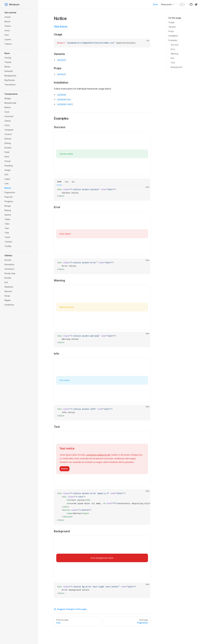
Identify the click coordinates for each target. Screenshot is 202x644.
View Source (62, 26)
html (59, 182)
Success (175, 45)
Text (173, 63)
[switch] (182, 4)
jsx (73, 182)
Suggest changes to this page (70, 609)
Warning (175, 54)
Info (172, 58)
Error (173, 49)
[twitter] (196, 4)
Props (171, 31)
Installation (173, 36)
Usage (171, 22)
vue (67, 182)
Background (176, 67)
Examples (173, 40)
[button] (19, 13)
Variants (172, 27)
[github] (191, 4)
